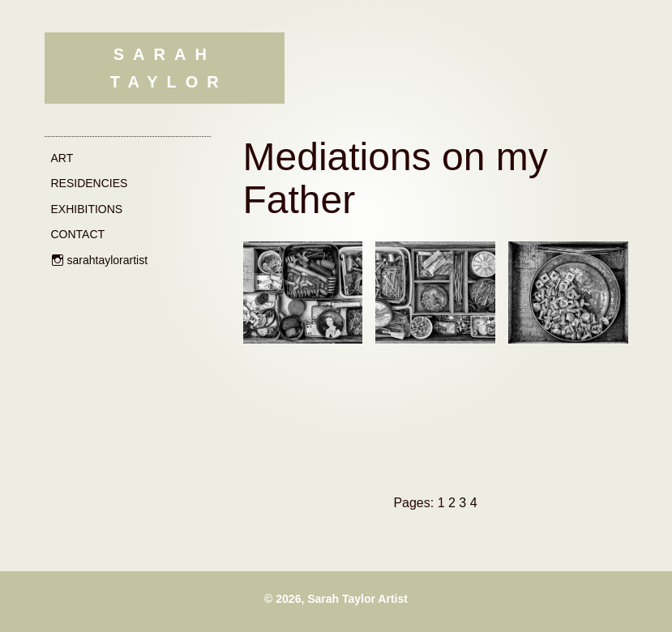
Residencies (90, 183)
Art (62, 158)
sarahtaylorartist (108, 260)
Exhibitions (87, 209)
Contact (78, 234)
